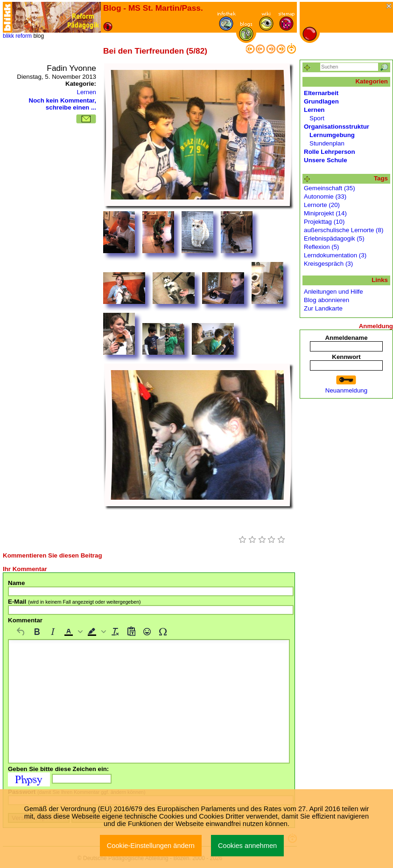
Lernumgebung (332, 135)
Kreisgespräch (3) (328, 264)
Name (16, 583)
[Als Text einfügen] (131, 632)
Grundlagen (321, 101)
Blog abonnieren (326, 300)
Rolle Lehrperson (330, 152)
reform (24, 36)
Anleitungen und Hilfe (333, 292)
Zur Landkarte (323, 308)
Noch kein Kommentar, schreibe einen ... (63, 104)
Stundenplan (327, 143)
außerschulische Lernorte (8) (344, 230)
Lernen (86, 92)
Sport (317, 118)
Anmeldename (346, 338)
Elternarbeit (321, 93)
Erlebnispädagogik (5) (334, 238)
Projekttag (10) (324, 222)
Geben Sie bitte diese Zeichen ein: (58, 769)
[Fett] (37, 632)
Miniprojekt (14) (325, 213)
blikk (8, 36)
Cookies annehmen (247, 846)
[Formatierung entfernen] (115, 632)
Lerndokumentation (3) (335, 255)
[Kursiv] (53, 632)
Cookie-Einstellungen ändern (151, 846)
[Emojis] (147, 632)
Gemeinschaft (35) (330, 188)
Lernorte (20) (322, 205)
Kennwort (346, 357)
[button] (72, 632)
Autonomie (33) (325, 196)
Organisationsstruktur (337, 127)
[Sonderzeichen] (163, 632)
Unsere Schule (326, 160)
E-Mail (74, 602)
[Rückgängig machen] (21, 632)
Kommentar (25, 620)
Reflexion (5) (322, 247)
